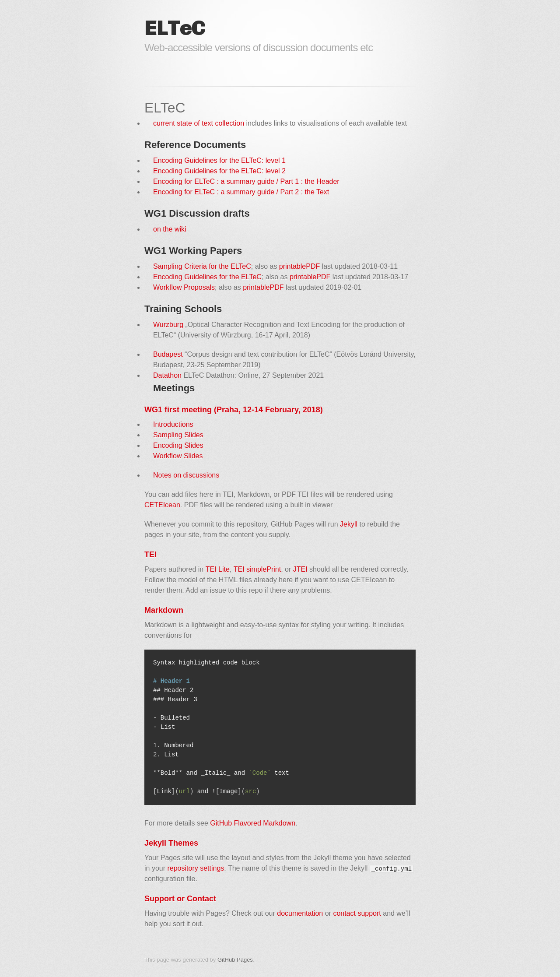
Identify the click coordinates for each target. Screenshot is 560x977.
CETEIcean (162, 505)
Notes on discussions (186, 475)
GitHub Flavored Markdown (253, 823)
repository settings (196, 868)
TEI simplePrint (257, 569)
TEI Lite (218, 569)
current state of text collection (199, 123)
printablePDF (299, 266)
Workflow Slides (178, 456)
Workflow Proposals (184, 287)
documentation (300, 913)
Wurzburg (168, 325)
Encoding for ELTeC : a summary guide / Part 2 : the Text (241, 192)
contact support (357, 913)
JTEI (300, 569)
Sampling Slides (178, 435)
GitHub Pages (235, 960)
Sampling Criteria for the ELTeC (202, 266)
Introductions (173, 424)
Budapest (168, 354)
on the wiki (170, 229)
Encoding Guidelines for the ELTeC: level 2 (219, 171)
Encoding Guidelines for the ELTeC (207, 277)
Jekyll (349, 524)
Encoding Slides (178, 445)
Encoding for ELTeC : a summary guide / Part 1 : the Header (246, 181)
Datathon (167, 375)
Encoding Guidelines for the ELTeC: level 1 (219, 160)
